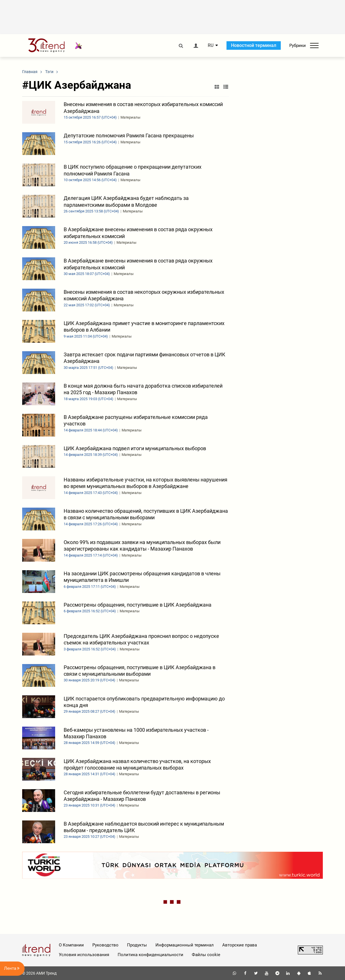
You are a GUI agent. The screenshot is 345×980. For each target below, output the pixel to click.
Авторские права (240, 945)
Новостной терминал (254, 45)
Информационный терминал (185, 945)
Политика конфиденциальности (150, 955)
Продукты (137, 945)
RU (211, 46)
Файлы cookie (206, 955)
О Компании (71, 945)
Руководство (105, 945)
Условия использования (84, 955)
